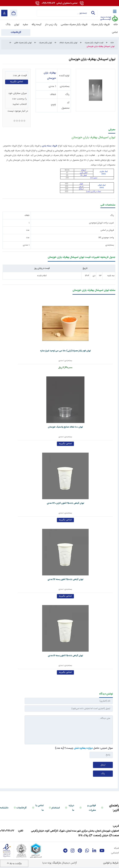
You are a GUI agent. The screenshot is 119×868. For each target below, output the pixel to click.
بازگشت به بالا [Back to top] (14, 864)
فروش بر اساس (107, 230)
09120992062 (59, 3)
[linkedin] (94, 851)
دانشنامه (4, 808)
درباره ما (71, 808)
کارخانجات (21, 808)
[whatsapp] (87, 851)
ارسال (103, 765)
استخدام (56, 808)
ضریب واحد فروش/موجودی (101, 223)
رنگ (67, 94)
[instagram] (73, 851)
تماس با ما (40, 808)
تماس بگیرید (17, 82)
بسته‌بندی (65, 86)
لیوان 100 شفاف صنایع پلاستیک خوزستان (59, 427)
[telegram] (65, 851)
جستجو (93, 13)
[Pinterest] (80, 851)
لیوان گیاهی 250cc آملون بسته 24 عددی (59, 579)
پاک (103, 774)
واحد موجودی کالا (106, 238)
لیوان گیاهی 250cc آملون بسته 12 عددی (59, 656)
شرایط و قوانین (111, 863)
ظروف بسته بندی (50, 146)
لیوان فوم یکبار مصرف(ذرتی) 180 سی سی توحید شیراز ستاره (59, 351)
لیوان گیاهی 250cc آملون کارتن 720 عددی (59, 503)
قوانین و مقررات (92, 808)
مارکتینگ (57, 863)
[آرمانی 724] (109, 11)
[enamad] (7, 851)
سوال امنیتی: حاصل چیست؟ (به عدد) (84, 748)
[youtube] (102, 851)
